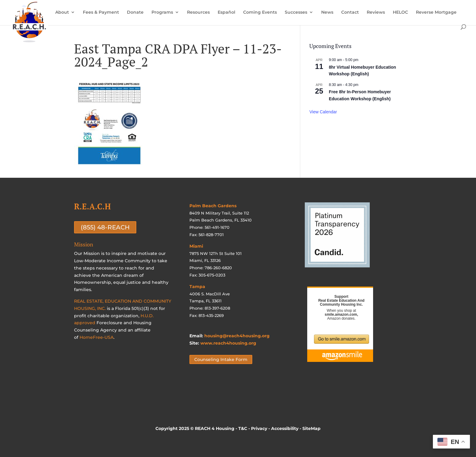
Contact (350, 12)
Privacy (259, 428)
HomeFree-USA (97, 337)
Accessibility (285, 428)
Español (226, 12)
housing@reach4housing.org (237, 336)
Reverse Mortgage (436, 12)
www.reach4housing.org (228, 343)
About (62, 12)
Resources (198, 12)
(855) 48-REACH (105, 227)
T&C (243, 428)
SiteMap (311, 428)
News (327, 12)
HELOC (400, 12)
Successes (296, 12)
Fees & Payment (101, 12)
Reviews (376, 12)
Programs (162, 12)
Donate (135, 12)
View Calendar (323, 112)
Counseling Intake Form (221, 359)
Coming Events (260, 12)
